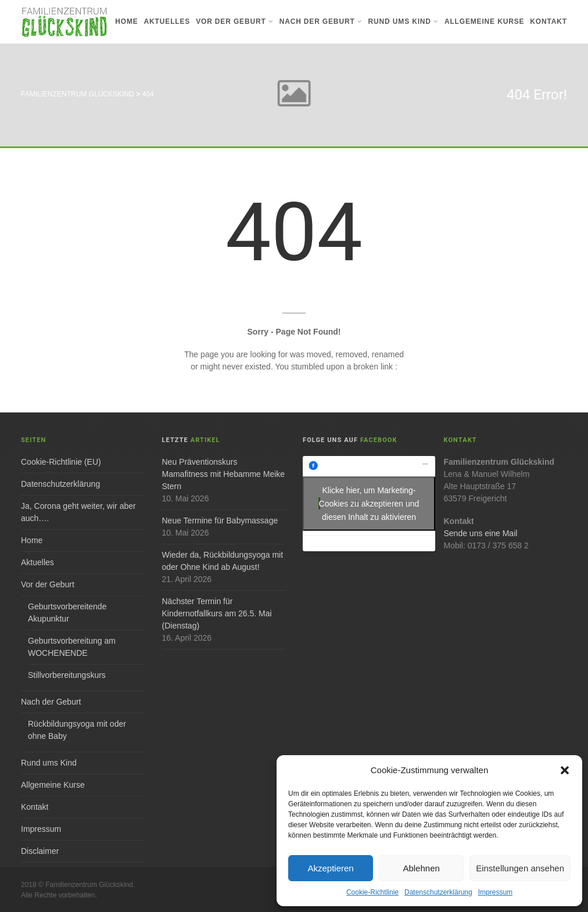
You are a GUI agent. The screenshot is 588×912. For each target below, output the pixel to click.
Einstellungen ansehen (520, 868)
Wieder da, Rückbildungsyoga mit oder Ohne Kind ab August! (223, 561)
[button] (565, 770)
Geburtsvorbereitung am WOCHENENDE (72, 647)
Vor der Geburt (234, 21)
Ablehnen (421, 868)
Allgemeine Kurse (484, 21)
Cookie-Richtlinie (372, 892)
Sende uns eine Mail (481, 533)
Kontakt (548, 21)
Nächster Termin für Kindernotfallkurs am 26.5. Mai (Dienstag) (217, 613)
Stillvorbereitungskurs (67, 675)
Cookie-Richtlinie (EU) (61, 462)
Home (126, 21)
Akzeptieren (330, 868)
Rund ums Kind (404, 21)
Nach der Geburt (321, 21)
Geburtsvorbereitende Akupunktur (67, 613)
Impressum (495, 892)
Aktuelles (167, 21)
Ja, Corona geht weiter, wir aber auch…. (78, 512)
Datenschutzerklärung (438, 892)
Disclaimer (40, 851)
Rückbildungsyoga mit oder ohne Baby (77, 730)
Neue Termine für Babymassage (220, 520)
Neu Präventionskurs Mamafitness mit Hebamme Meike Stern (224, 474)
